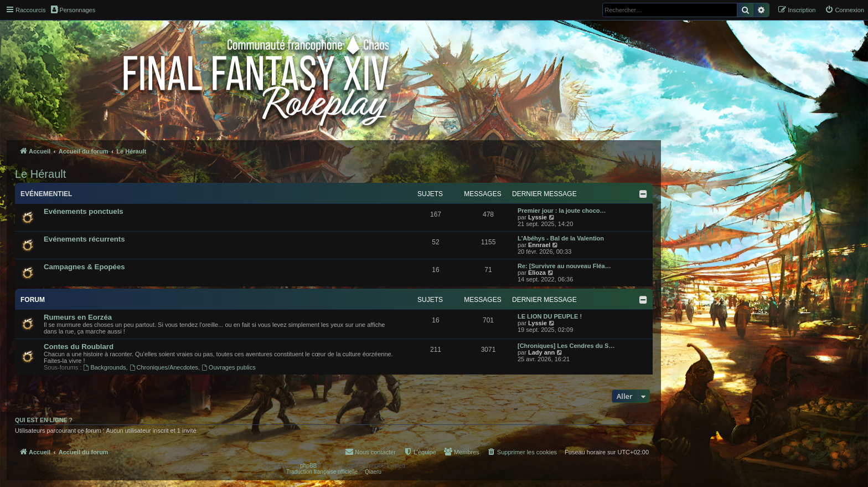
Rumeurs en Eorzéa (78, 317)
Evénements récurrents (84, 239)
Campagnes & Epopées (84, 267)
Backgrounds (105, 367)
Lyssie (538, 217)
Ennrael (539, 245)
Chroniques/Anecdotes (164, 367)
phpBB (308, 466)
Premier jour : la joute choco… (562, 211)
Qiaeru (373, 472)
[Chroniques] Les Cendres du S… (566, 346)
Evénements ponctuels (84, 211)
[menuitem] (844, 10)
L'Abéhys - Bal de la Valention (561, 238)
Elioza (537, 273)
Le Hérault (40, 174)
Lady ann (541, 352)
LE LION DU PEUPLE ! (550, 316)
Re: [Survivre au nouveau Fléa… (564, 266)
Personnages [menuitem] (73, 9)
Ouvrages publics (229, 367)
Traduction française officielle (322, 472)
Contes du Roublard (79, 347)
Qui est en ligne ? (44, 420)
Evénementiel (46, 194)
